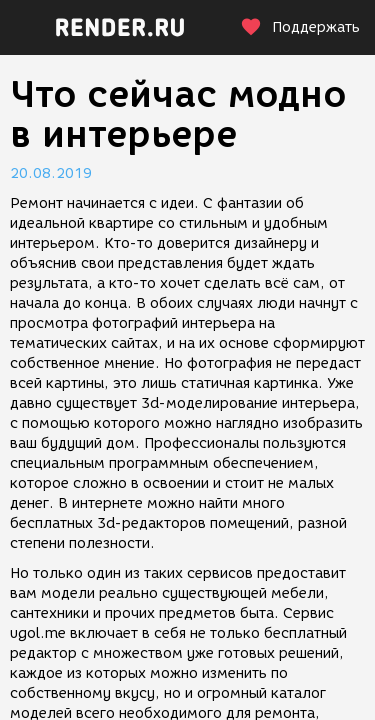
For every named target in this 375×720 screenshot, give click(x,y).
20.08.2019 (51, 173)
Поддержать (300, 27)
